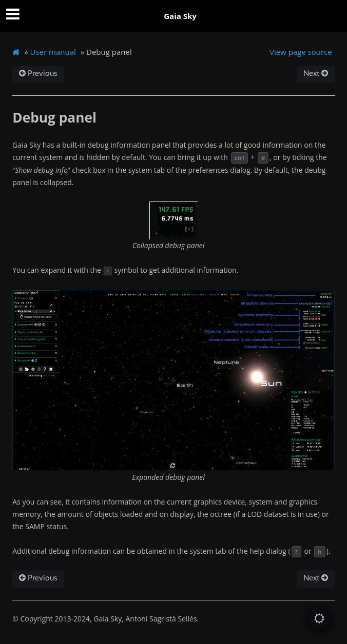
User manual (53, 52)
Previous (38, 74)
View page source (301, 52)
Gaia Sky (180, 16)
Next (316, 74)
